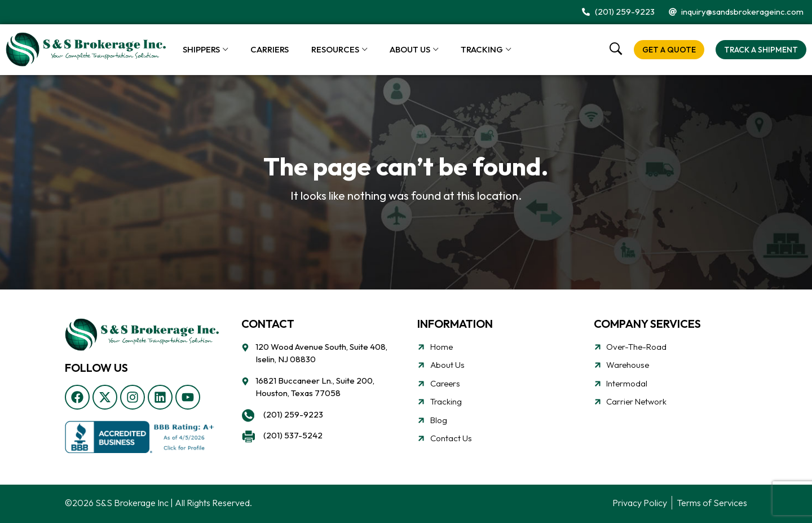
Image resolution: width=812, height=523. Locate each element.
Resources (335, 49)
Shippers (201, 49)
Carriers (270, 49)
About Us (410, 49)
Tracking (482, 49)
